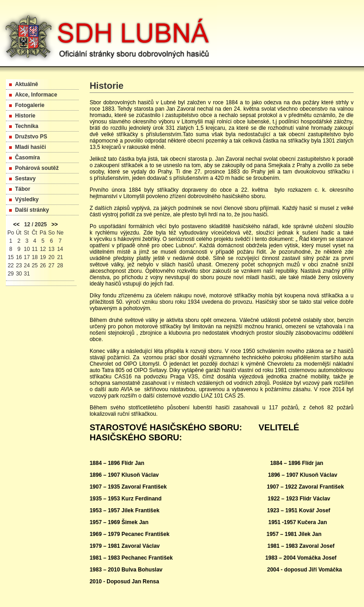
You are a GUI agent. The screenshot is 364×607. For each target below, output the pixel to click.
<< (16, 224)
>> (55, 224)
